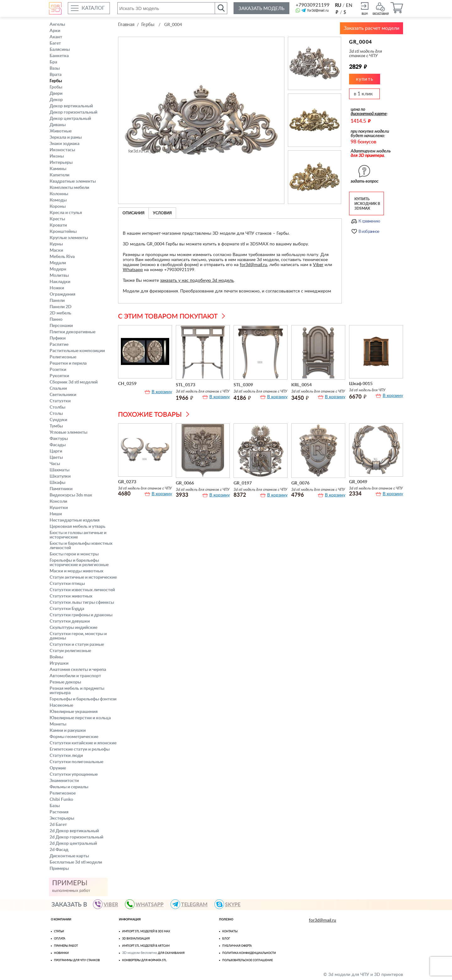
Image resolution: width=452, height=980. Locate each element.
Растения (59, 812)
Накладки (60, 282)
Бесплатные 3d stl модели (76, 862)
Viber (318, 265)
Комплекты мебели (69, 188)
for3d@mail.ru (318, 11)
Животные (61, 131)
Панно (56, 319)
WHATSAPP (147, 904)
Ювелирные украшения (74, 712)
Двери (56, 94)
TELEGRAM (192, 904)
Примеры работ (66, 946)
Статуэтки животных (71, 596)
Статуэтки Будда (67, 609)
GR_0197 (243, 483)
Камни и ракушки (68, 731)
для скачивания (171, 953)
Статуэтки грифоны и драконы (81, 615)
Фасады (58, 445)
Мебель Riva (62, 257)
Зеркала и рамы (66, 137)
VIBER (108, 904)
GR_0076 (300, 483)
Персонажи (61, 326)
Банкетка (59, 56)
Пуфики (58, 338)
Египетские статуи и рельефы (80, 749)
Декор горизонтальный (73, 112)
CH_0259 (127, 384)
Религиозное (63, 793)
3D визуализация (136, 939)
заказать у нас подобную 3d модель (197, 281)
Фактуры (59, 439)
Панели (57, 301)
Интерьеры (61, 163)
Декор (56, 100)
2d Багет (58, 825)
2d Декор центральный (73, 843)
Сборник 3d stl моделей (74, 382)
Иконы (57, 156)
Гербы (56, 81)
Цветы (56, 458)
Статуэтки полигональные (76, 762)
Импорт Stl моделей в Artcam (146, 946)
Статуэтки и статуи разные (77, 645)
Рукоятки (59, 376)
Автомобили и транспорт (75, 676)
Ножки (57, 288)
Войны (56, 657)
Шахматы (59, 470)
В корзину (162, 392)
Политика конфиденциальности (249, 953)
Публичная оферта (237, 946)
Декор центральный (70, 119)
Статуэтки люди (66, 756)
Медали (58, 263)
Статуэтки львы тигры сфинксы (82, 602)
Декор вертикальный (71, 106)
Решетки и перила (68, 363)
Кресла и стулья (66, 213)
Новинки (61, 953)
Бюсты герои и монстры (74, 554)
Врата (56, 75)
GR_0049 (358, 482)
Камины (58, 169)
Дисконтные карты (69, 856)
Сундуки (58, 420)
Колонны (59, 194)
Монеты (58, 724)
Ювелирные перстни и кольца (80, 718)
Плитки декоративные (73, 332)
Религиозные (63, 357)
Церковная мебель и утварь (78, 527)
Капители (59, 175)
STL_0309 (243, 385)
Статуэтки (60, 401)
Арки (55, 31)
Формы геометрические (74, 737)
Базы (55, 806)
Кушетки (59, 508)
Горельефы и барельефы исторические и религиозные (79, 563)
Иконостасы (62, 150)
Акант (56, 37)
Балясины (60, 50)
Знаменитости (64, 781)
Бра (53, 62)
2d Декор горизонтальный (76, 837)
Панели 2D (61, 307)
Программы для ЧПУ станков (77, 960)
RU (338, 5)
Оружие (58, 768)
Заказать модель (261, 9)
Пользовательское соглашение (248, 960)
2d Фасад (59, 850)
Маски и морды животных (76, 571)
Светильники (63, 395)
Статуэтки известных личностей (82, 590)
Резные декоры (65, 682)
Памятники (61, 489)
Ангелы (57, 24)
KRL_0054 (301, 385)
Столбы (57, 407)
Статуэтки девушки (70, 621)
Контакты (230, 932)
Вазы (55, 68)
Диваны (58, 125)
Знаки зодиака (65, 144)
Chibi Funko (61, 800)
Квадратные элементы (73, 181)
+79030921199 (312, 5)
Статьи (59, 932)
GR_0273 (127, 482)
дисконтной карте (369, 114)
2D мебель (60, 313)
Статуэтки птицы (67, 584)
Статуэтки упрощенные (74, 774)
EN (349, 5)
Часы (55, 464)
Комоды (58, 200)
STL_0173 (186, 385)
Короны (58, 206)
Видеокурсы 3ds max (71, 495)
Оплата (60, 939)
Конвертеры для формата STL (144, 960)
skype (230, 904)
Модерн (58, 269)
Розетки (58, 370)
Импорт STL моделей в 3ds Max (146, 932)
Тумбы (56, 426)
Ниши (56, 514)
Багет (55, 43)
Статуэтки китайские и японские (83, 743)
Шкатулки (60, 476)
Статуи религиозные (70, 651)
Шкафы (57, 483)
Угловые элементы (68, 432)
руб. (337, 12)
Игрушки (59, 663)
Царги (56, 451)
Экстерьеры (62, 818)
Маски (56, 250)
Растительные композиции (77, 351)
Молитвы (59, 276)
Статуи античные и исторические (83, 577)
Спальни (58, 388)
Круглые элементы (69, 238)
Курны (56, 244)
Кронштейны (63, 232)
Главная (126, 25)
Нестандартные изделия (75, 520)
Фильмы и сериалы (69, 787)
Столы (56, 414)
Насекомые (61, 705)
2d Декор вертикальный (74, 831)
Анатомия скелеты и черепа (78, 670)
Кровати (58, 225)
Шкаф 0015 (361, 384)
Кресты (57, 219)
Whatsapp (133, 270)
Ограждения (62, 294)
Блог (226, 939)
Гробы (56, 87)
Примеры (59, 869)
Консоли (58, 501)
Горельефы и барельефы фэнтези (83, 699)
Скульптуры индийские (73, 628)
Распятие (59, 345)
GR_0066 (185, 483)
